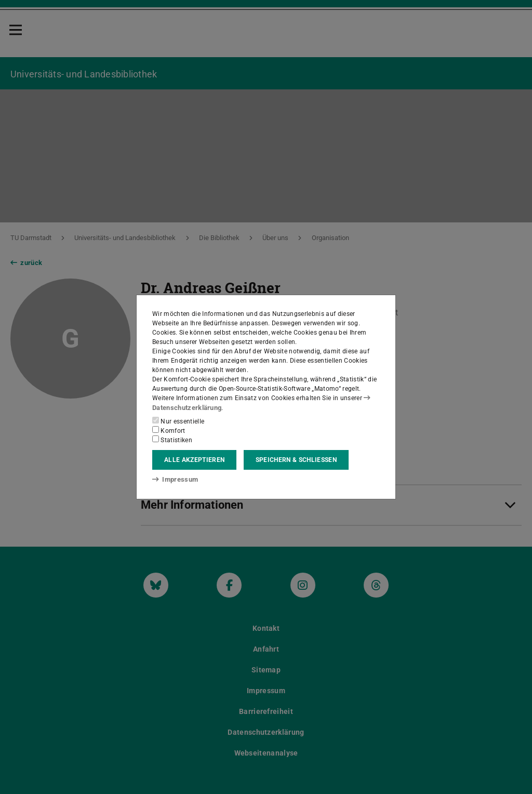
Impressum (173, 479)
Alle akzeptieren (194, 460)
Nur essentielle (178, 421)
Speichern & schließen (296, 460)
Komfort (169, 430)
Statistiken (172, 440)
